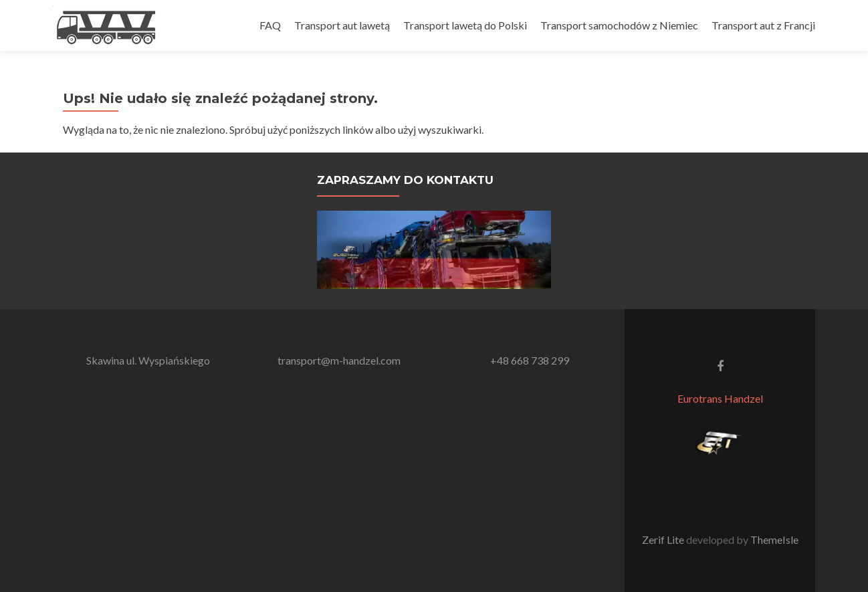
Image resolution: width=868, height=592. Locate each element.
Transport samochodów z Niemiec (619, 25)
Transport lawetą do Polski (465, 25)
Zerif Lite (664, 539)
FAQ (270, 25)
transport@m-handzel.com (339, 360)
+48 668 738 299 (530, 360)
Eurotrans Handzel (720, 398)
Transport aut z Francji (763, 25)
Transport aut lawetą (342, 25)
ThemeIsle (774, 539)
